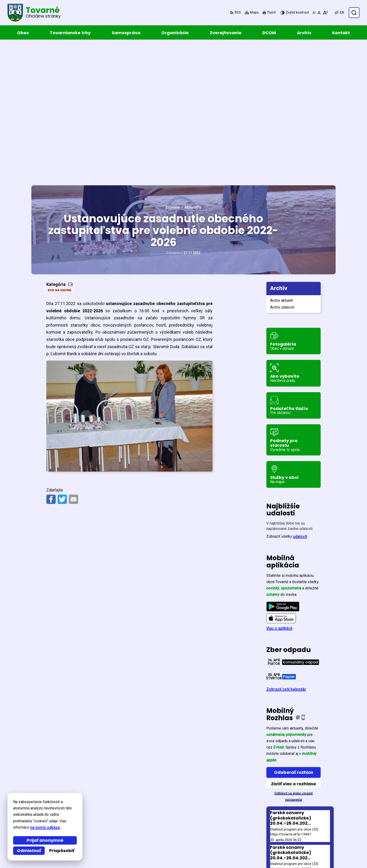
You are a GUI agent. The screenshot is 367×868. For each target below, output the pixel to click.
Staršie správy (283, 741)
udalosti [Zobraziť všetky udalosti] (300, 398)
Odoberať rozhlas (294, 634)
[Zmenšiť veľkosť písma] (314, 13)
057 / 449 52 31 (298, 839)
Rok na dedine (60, 152)
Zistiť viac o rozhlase (294, 645)
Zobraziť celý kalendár (286, 551)
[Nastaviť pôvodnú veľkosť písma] (319, 13)
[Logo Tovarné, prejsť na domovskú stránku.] (34, 13)
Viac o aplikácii (279, 490)
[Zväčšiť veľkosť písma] (325, 13)
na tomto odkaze (45, 827)
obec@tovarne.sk (300, 844)
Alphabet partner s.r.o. (95, 805)
